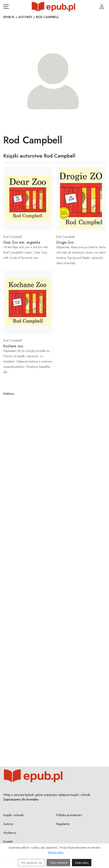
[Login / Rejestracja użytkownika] (102, 7)
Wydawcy (10, 833)
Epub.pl (9, 17)
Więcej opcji (56, 852)
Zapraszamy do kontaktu (21, 799)
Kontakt (8, 842)
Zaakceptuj (82, 863)
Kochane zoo (13, 346)
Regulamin (63, 824)
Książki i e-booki (13, 815)
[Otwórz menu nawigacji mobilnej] (6, 7)
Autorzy (25, 17)
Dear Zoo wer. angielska (22, 242)
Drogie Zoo (65, 242)
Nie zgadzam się (31, 863)
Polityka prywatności (69, 815)
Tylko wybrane (58, 863)
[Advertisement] (54, 572)
